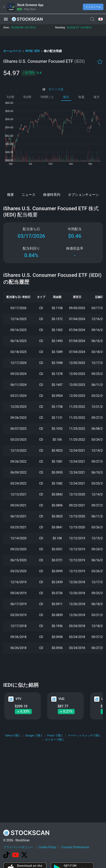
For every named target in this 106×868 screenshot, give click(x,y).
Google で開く (34, 735)
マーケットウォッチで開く (85, 735)
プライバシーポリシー (18, 847)
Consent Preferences (75, 847)
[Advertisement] (53, 178)
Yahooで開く (13, 735)
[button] (6, 19)
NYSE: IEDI (33, 51)
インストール (93, 7)
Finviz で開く (55, 735)
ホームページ (13, 51)
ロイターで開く (55, 740)
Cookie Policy (47, 847)
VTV (19, 699)
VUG (62, 699)
